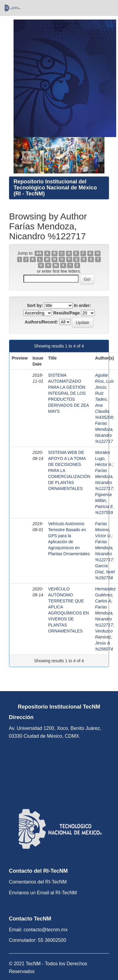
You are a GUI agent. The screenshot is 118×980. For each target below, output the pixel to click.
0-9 (39, 253)
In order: (82, 305)
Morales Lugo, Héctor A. (104, 458)
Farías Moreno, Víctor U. (103, 530)
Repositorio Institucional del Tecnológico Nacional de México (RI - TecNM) (55, 188)
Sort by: (35, 305)
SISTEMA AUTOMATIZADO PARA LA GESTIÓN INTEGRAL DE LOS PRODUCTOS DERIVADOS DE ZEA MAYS (68, 393)
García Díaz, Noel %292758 (105, 572)
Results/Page (67, 313)
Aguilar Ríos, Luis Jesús (104, 381)
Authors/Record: (41, 322)
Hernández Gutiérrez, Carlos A (106, 595)
